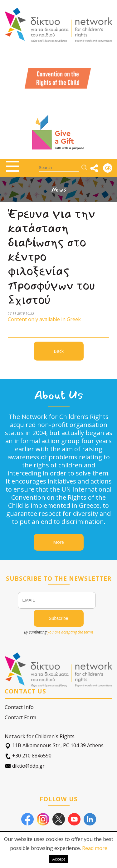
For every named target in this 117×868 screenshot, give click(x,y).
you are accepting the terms (70, 632)
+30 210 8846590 (28, 756)
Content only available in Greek (44, 319)
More (58, 542)
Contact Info (19, 707)
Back (59, 351)
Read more (95, 848)
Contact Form (20, 717)
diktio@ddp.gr (25, 766)
